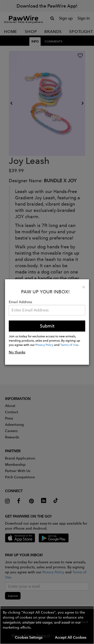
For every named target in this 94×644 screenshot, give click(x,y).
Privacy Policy (44, 345)
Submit (47, 326)
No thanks (17, 352)
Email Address (20, 302)
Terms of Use (69, 345)
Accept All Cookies (71, 637)
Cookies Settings (29, 637)
